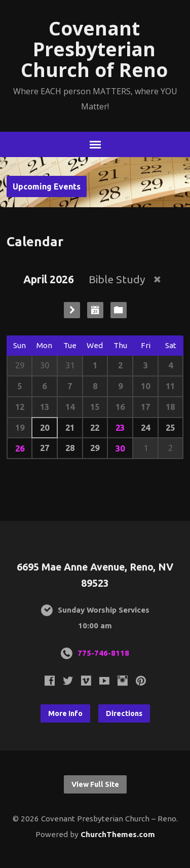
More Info (65, 713)
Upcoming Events (47, 186)
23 (120, 427)
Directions (124, 713)
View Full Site (95, 784)
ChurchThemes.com (118, 834)
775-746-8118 (103, 653)
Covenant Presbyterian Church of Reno (94, 49)
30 (120, 448)
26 (20, 448)
